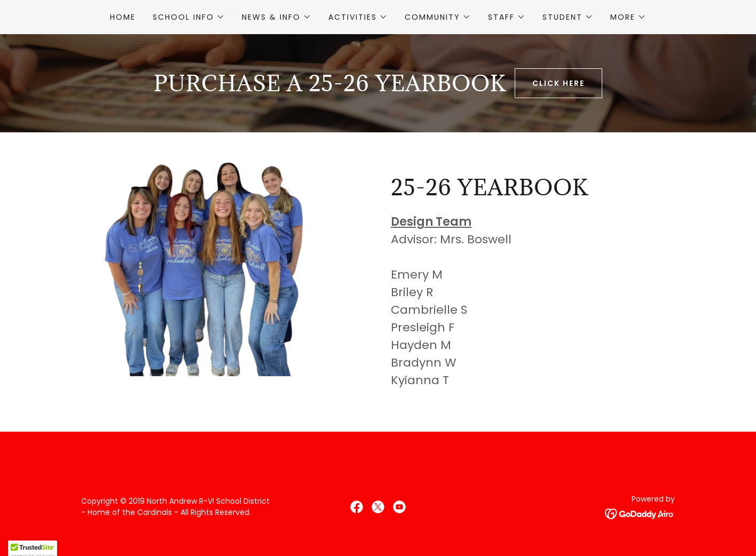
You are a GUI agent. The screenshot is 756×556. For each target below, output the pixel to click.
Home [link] (123, 17)
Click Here (558, 83)
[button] (189, 17)
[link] (357, 507)
